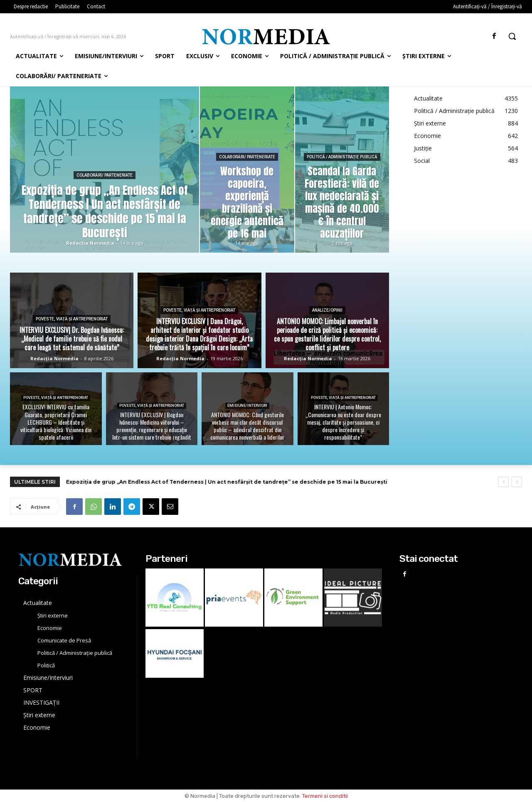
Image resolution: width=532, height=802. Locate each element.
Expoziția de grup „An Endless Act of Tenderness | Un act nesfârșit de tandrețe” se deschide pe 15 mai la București (227, 482)
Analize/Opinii (327, 310)
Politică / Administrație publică (342, 157)
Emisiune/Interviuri (247, 406)
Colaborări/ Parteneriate (105, 175)
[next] (517, 482)
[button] (512, 36)
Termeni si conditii (325, 796)
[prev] (504, 482)
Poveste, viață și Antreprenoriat (72, 319)
